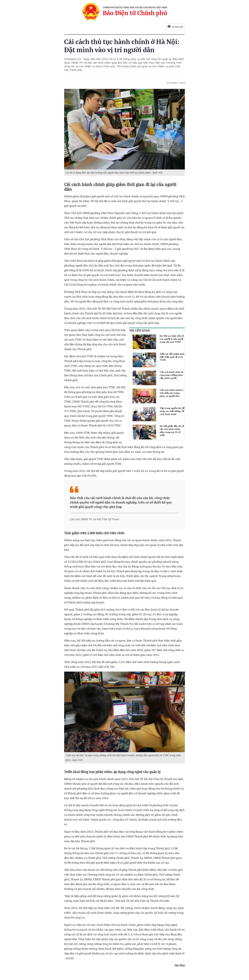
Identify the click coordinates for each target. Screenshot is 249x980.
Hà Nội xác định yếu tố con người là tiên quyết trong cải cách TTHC (172, 339)
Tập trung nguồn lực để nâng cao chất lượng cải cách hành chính (172, 411)
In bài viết (175, 27)
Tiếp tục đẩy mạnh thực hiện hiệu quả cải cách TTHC (172, 357)
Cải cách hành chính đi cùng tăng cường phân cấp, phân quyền (172, 375)
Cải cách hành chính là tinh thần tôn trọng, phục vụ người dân (171, 393)
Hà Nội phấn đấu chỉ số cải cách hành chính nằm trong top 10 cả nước (172, 431)
